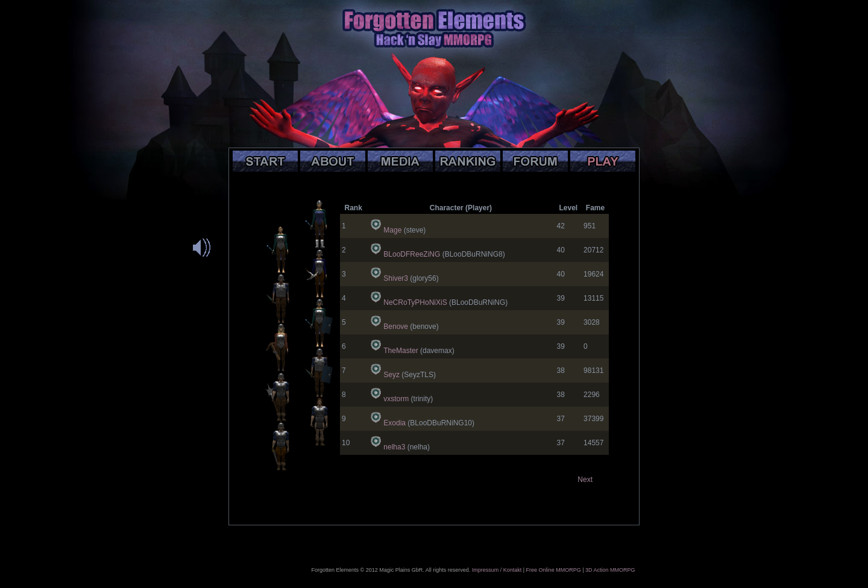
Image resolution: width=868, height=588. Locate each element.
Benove (396, 327)
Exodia (395, 423)
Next (585, 480)
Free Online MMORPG (554, 570)
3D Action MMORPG (610, 570)
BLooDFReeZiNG (412, 254)
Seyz (392, 375)
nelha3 (394, 447)
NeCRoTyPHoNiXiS (415, 302)
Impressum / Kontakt (497, 570)
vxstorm (396, 399)
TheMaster (401, 351)
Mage (392, 230)
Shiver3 (396, 278)
